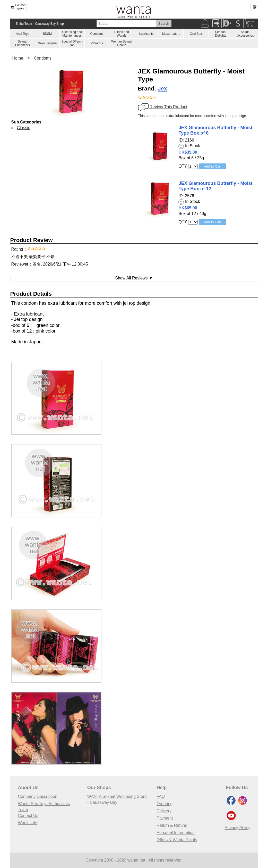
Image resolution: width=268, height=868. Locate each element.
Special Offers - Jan (72, 43)
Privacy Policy (238, 828)
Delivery (164, 811)
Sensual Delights (221, 34)
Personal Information (176, 833)
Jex (163, 89)
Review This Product (163, 107)
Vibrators (97, 43)
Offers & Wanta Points (177, 840)
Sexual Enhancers (23, 43)
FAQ (161, 796)
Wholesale (28, 823)
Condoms (97, 34)
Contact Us (28, 816)
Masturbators (171, 34)
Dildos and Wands (122, 34)
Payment (165, 818)
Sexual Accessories (245, 34)
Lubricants (146, 34)
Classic (24, 128)
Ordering (165, 804)
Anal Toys (22, 34)
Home (18, 58)
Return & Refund (172, 825)
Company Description (38, 796)
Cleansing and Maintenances (72, 34)
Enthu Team (24, 24)
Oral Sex (196, 34)
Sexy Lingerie (47, 43)
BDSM (47, 34)
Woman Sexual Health (122, 43)
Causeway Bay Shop (49, 24)
